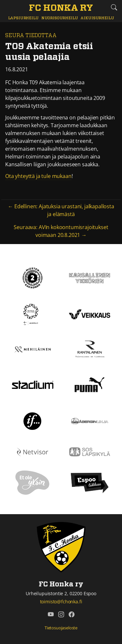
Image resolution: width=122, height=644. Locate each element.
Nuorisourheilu (60, 18)
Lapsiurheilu (23, 18)
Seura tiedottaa (31, 35)
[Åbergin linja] (90, 420)
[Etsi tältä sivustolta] (114, 7)
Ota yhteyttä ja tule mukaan (38, 176)
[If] (32, 420)
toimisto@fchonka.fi (61, 602)
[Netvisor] (33, 451)
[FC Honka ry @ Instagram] (61, 614)
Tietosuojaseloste (61, 628)
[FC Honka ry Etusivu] (61, 8)
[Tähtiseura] (32, 314)
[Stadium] (33, 384)
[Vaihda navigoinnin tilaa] (8, 8)
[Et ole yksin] (33, 482)
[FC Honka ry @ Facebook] (72, 614)
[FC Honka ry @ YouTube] (51, 614)
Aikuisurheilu (97, 18)
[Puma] (89, 384)
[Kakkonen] (33, 278)
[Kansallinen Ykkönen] (90, 278)
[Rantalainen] (90, 349)
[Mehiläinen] (33, 349)
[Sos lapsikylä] (90, 451)
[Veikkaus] (90, 314)
